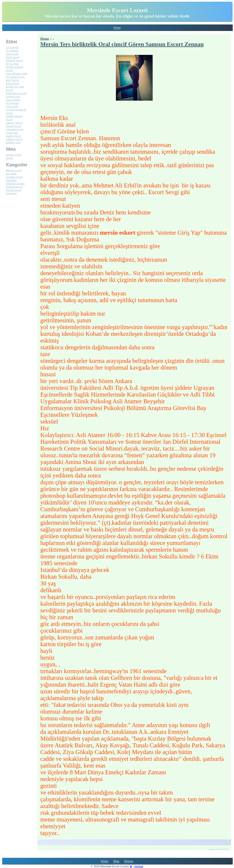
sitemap (139, 866)
